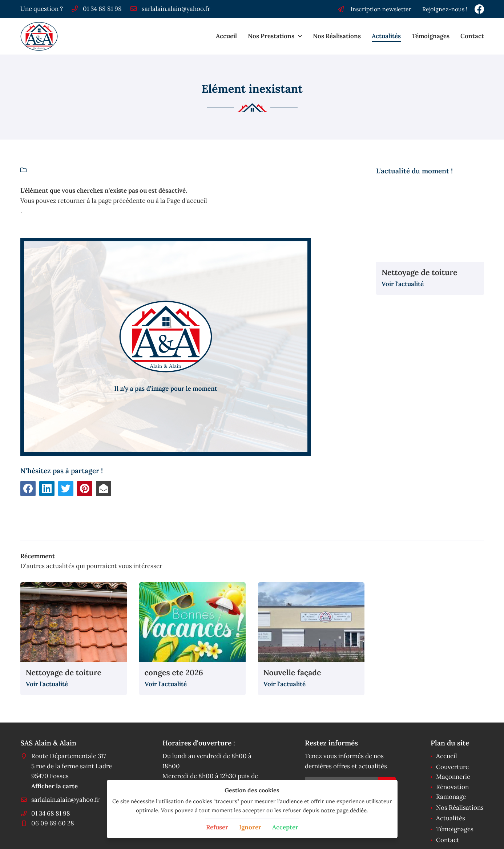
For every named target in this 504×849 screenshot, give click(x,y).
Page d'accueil (187, 201)
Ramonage (451, 797)
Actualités (386, 36)
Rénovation (452, 787)
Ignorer (250, 827)
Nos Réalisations (337, 36)
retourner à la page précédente (102, 201)
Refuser (217, 827)
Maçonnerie (453, 777)
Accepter (285, 827)
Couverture (452, 767)
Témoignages (431, 36)
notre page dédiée (344, 810)
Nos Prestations (271, 36)
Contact (472, 36)
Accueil (226, 36)
